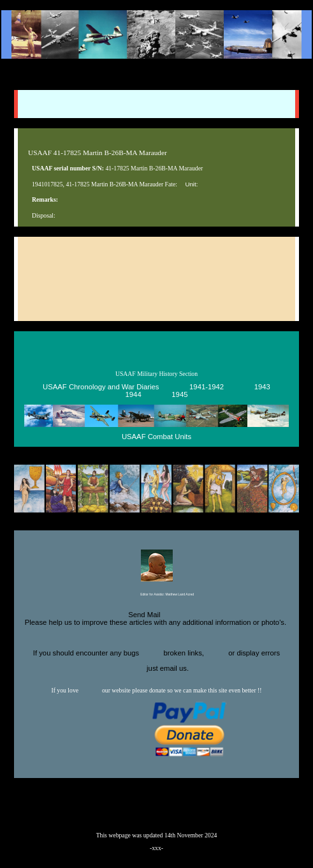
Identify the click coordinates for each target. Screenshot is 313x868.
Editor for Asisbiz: (156, 595)
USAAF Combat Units (156, 437)
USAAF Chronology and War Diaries (101, 387)
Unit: (191, 184)
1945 (179, 395)
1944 (134, 395)
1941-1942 (207, 387)
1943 (262, 387)
